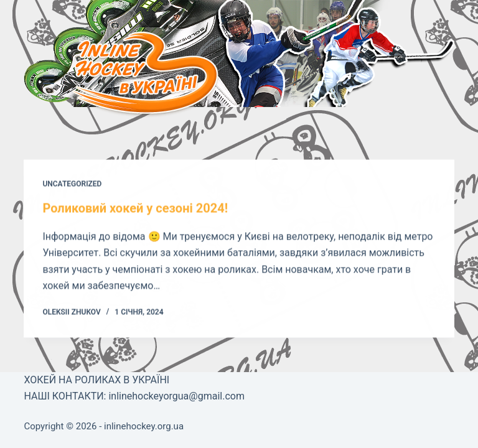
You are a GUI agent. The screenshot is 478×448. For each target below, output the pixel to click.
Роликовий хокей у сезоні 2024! (135, 208)
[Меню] (49, 80)
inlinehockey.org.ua (144, 426)
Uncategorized (72, 184)
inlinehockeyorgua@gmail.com (176, 396)
